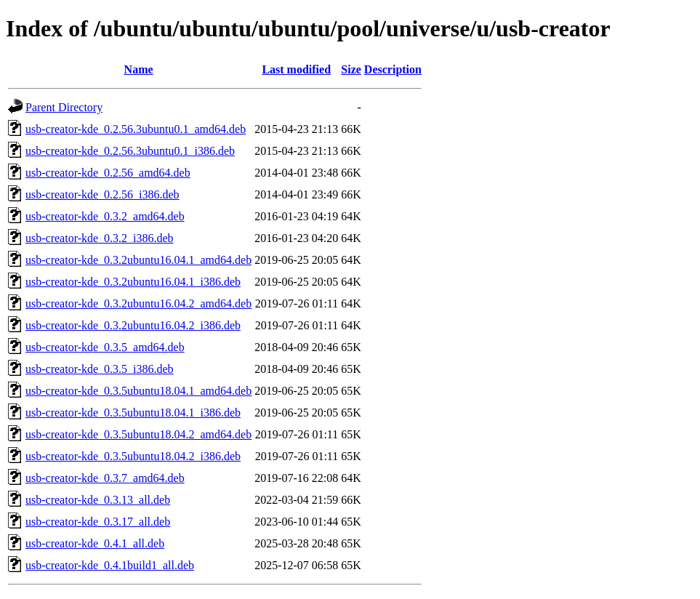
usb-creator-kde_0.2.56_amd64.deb (108, 173)
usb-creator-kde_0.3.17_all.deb (98, 522)
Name (139, 69)
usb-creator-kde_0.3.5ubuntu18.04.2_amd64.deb (138, 434)
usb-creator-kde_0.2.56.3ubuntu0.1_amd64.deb (136, 129)
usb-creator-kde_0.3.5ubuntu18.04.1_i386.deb (133, 413)
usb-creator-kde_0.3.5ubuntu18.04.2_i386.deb (133, 456)
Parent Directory (64, 107)
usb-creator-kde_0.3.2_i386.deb (100, 238)
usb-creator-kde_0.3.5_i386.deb (100, 369)
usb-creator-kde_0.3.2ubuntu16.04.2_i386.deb (133, 325)
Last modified (296, 69)
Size (351, 69)
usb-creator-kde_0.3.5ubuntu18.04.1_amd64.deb (138, 391)
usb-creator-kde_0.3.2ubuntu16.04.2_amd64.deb (138, 303)
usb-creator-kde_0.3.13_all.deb (98, 500)
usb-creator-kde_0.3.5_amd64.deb (105, 347)
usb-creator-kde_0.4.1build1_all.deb (110, 565)
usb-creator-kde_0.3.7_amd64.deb (105, 478)
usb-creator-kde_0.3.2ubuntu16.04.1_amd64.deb (138, 260)
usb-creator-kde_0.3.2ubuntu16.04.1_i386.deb (133, 282)
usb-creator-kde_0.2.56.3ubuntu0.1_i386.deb (130, 151)
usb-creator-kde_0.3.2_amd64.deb (105, 216)
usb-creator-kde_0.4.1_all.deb (95, 543)
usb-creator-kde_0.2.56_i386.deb (102, 194)
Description (393, 69)
